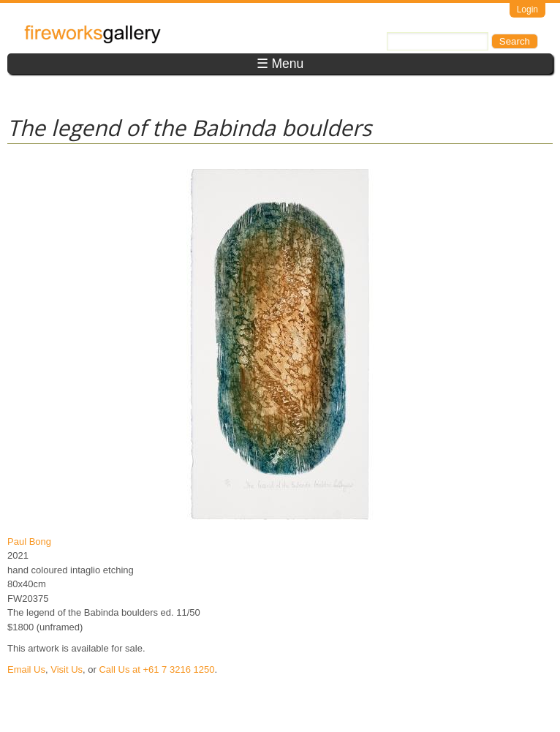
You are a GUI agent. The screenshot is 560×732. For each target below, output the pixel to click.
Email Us (26, 669)
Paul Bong (29, 542)
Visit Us (67, 669)
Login (527, 10)
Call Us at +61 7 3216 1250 (156, 669)
